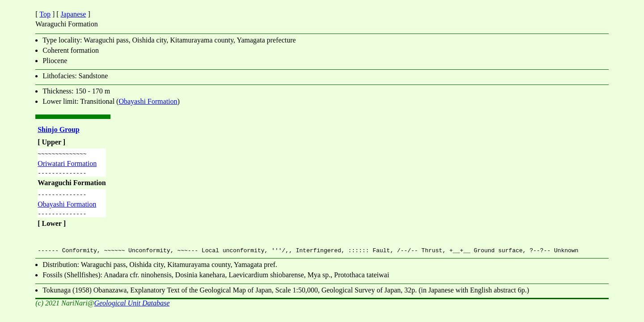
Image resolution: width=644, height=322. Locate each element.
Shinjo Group (59, 129)
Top (45, 14)
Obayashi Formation (148, 101)
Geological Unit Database (132, 308)
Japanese (74, 14)
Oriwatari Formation (67, 165)
